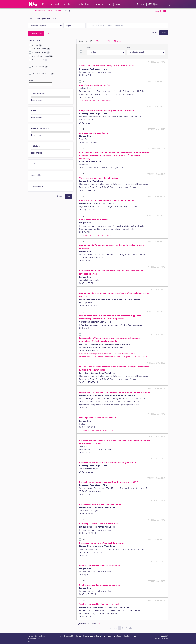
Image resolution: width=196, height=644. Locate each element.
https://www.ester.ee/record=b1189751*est (95, 101)
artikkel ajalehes (41, 53)
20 (84, 501)
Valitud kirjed (160, 11)
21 (84, 520)
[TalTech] (33, 4)
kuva (89, 48)
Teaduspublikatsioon (43, 74)
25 (84, 601)
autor (35, 111)
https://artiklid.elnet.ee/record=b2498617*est (96, 430)
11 (83, 290)
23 (84, 562)
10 (84, 267)
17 (84, 437)
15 (84, 389)
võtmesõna (37, 186)
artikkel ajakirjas (41, 49)
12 (84, 312)
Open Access (40, 67)
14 (84, 363)
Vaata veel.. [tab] (103, 41)
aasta (31, 81)
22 (84, 539)
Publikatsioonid (55, 11)
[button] (168, 4)
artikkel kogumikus (42, 56)
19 (84, 478)
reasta (129, 48)
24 (84, 581)
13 (84, 334)
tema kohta (37, 175)
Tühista (154, 33)
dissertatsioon (40, 60)
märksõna (37, 146)
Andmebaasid (39, 11)
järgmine (129, 628)
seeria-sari (37, 164)
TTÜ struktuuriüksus (41, 129)
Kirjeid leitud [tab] (85, 41)
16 (84, 414)
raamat (37, 45)
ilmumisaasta (38, 93)
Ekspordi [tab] (118, 41)
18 (84, 459)
